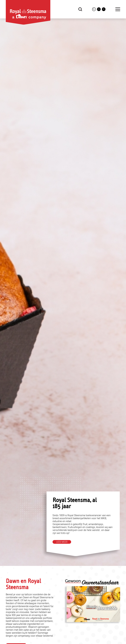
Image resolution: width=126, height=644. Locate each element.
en (99, 9)
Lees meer (62, 542)
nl (94, 9)
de (104, 9)
